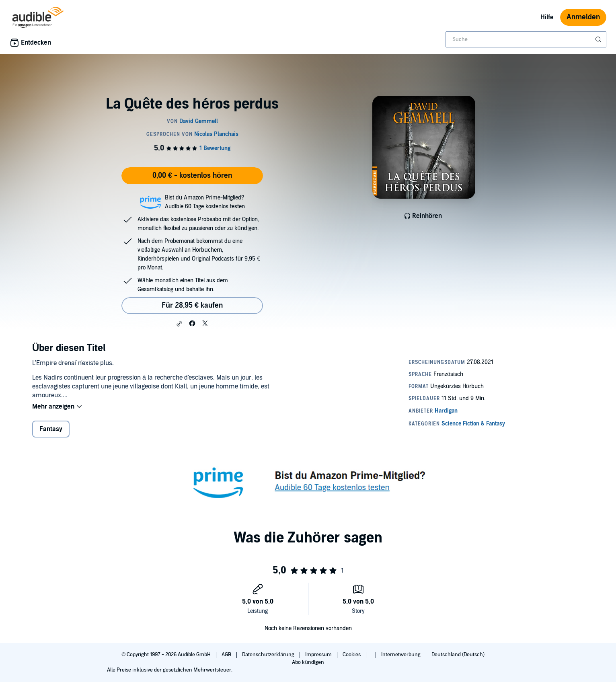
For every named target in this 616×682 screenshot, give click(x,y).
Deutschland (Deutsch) (459, 655)
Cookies (352, 655)
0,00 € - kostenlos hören (192, 176)
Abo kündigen (308, 662)
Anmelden (583, 17)
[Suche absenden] (599, 39)
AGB (227, 655)
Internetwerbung (401, 655)
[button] (179, 324)
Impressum (319, 655)
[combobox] (526, 39)
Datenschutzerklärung (269, 655)
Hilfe (547, 17)
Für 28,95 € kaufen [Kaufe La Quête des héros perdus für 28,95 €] (192, 305)
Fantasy (51, 430)
